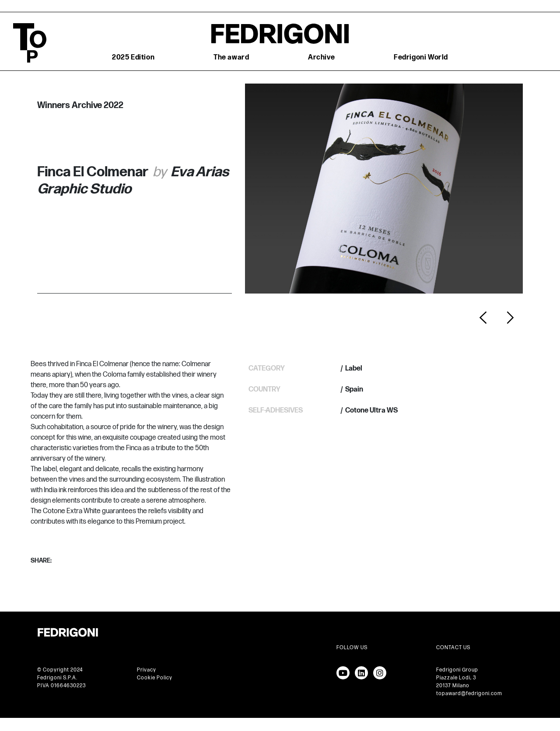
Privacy (147, 670)
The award (231, 58)
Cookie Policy (155, 678)
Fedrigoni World (421, 58)
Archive (321, 58)
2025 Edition (133, 58)
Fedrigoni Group (457, 670)
